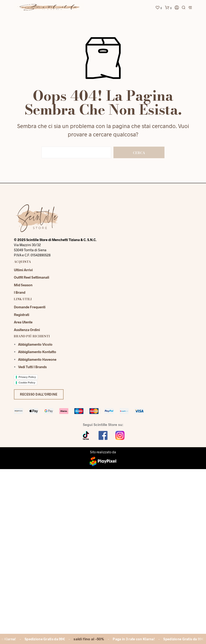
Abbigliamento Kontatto (37, 352)
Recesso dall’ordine (39, 394)
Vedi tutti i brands (32, 367)
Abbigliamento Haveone (37, 359)
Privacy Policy (27, 377)
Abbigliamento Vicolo (35, 344)
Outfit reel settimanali (32, 277)
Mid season (23, 285)
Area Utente (23, 322)
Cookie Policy (27, 383)
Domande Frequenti (30, 307)
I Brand (20, 292)
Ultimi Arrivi (23, 270)
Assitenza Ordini (27, 330)
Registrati (22, 315)
